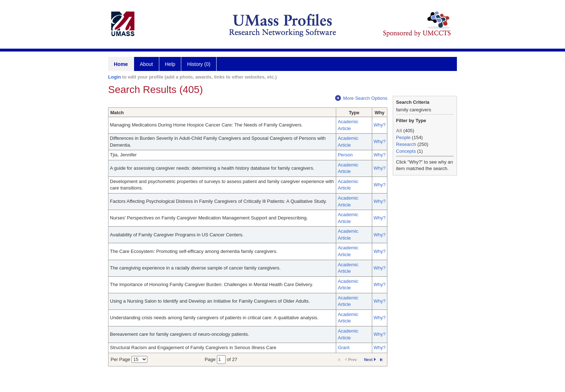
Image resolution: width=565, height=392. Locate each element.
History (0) (199, 64)
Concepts (406, 151)
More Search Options (361, 98)
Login (114, 77)
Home (121, 64)
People (403, 137)
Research (406, 144)
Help (170, 64)
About (146, 64)
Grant (344, 348)
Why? (380, 125)
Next (370, 360)
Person (345, 155)
